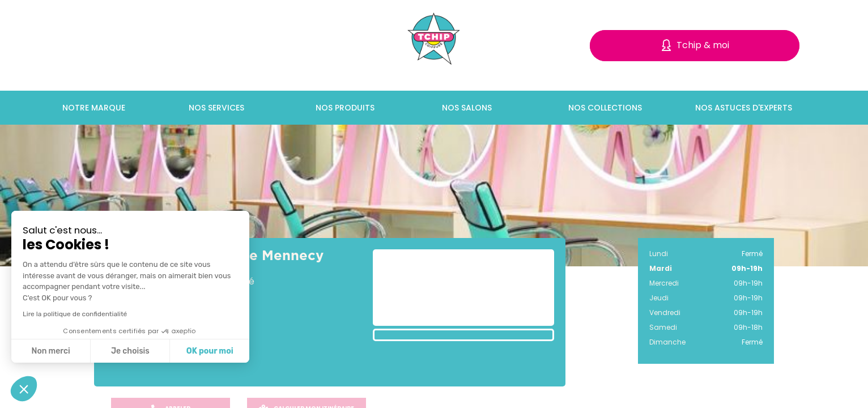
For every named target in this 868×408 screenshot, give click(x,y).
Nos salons (467, 108)
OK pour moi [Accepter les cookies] (210, 351)
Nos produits (345, 108)
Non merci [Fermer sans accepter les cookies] (50, 351)
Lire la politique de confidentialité (75, 314)
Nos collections (605, 108)
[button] (24, 389)
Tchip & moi (703, 45)
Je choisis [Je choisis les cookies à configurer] (130, 351)
